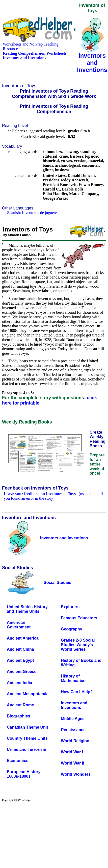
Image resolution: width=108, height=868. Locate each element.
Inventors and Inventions (74, 705)
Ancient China (20, 649)
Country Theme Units (27, 738)
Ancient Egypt (20, 660)
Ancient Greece (22, 672)
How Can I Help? (77, 692)
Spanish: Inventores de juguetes (33, 213)
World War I (72, 752)
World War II (72, 763)
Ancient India (19, 683)
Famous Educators (79, 618)
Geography (71, 629)
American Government (19, 625)
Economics (18, 761)
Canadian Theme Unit (28, 727)
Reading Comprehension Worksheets (35, 53)
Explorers (70, 607)
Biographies (18, 716)
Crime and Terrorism (26, 749)
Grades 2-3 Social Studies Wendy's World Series (78, 645)
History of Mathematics (73, 678)
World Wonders (76, 774)
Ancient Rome (20, 705)
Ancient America (23, 638)
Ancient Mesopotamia (28, 694)
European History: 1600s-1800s (24, 774)
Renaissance (73, 730)
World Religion (75, 741)
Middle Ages (73, 719)
